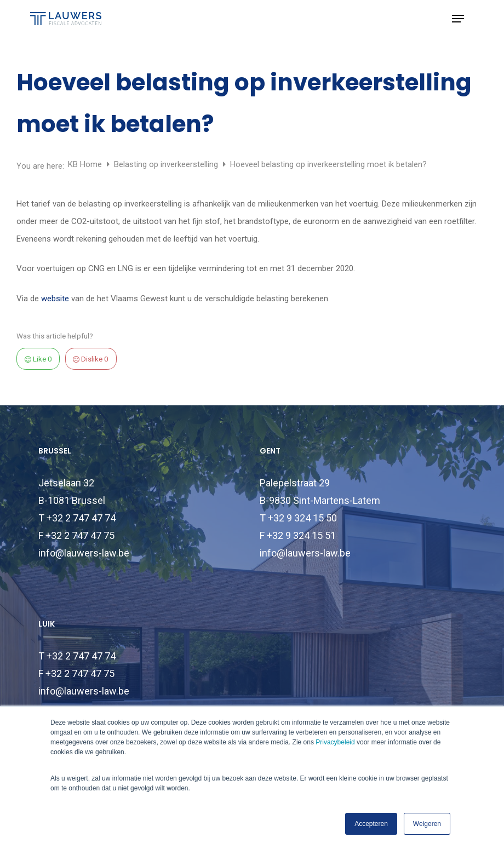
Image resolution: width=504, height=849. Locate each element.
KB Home (86, 164)
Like (38, 359)
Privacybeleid (335, 742)
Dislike (91, 359)
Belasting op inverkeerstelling (167, 164)
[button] (458, 19)
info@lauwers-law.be (84, 553)
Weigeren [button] (427, 824)
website (55, 299)
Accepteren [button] (371, 824)
